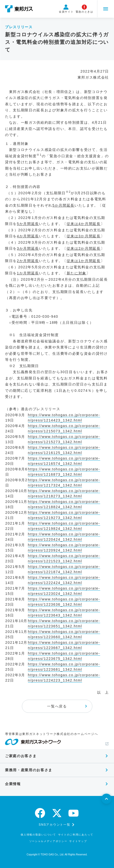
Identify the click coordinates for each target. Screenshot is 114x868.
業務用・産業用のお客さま (29, 770)
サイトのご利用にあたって (76, 835)
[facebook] (40, 813)
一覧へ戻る (57, 706)
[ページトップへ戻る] (106, 799)
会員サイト (66, 9)
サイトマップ (78, 841)
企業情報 (13, 784)
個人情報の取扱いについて (38, 835)
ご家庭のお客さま (21, 756)
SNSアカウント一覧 (54, 825)
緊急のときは (84, 9)
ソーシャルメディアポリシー (48, 841)
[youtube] (74, 813)
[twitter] (57, 813)
